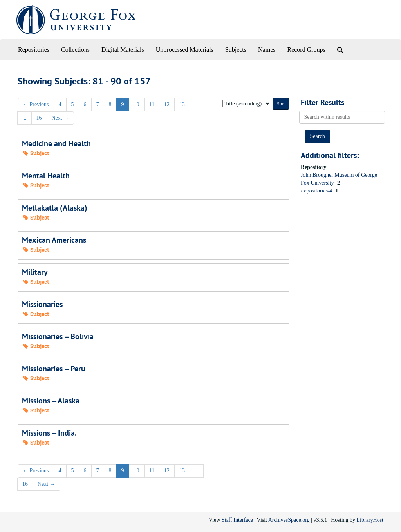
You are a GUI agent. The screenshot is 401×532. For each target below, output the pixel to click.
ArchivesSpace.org (289, 520)
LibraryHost (370, 520)
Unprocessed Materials (185, 50)
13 (182, 104)
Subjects (236, 50)
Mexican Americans (54, 240)
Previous (36, 104)
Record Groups (306, 50)
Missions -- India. (49, 433)
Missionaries (42, 304)
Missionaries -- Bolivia (58, 336)
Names (267, 50)
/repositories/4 (317, 191)
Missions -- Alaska (51, 401)
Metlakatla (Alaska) (55, 208)
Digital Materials (123, 50)
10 (137, 104)
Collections (75, 50)
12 (167, 104)
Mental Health (46, 176)
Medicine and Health (56, 143)
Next (61, 118)
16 (39, 118)
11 (152, 104)
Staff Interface (237, 520)
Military (35, 272)
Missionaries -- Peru (54, 369)
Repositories (34, 50)
